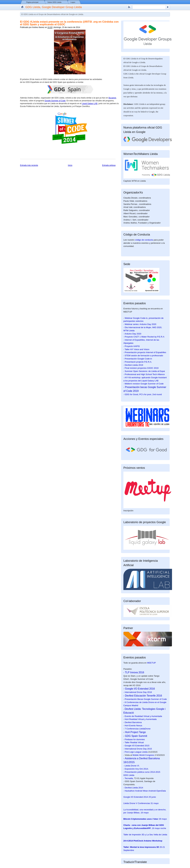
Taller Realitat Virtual (134, 742)
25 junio (140, 797)
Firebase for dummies (135, 739)
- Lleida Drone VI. (132, 766)
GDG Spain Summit (136, 736)
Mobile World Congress (143, 755)
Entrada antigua (109, 165)
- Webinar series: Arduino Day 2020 (140, 324)
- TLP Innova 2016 (134, 672)
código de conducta (144, 240)
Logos (73, 2)
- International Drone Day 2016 (138, 692)
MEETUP (151, 663)
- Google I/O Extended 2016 (139, 689)
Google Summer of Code (55, 101)
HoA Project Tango (135, 732)
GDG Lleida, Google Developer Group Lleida (54, 7)
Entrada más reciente (29, 165)
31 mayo (141, 803)
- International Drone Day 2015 (138, 749)
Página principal (32, 2)
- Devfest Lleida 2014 (133, 788)
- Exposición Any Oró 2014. (136, 769)
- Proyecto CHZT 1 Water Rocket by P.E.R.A (144, 337)
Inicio (70, 165)
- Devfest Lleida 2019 (133, 365)
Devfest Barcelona (133, 722)
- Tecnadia (128, 778)
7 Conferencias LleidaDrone (138, 729)
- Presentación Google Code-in (138, 359)
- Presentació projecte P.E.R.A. (138, 362)
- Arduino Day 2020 (132, 334)
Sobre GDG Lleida (54, 2)
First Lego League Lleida (136, 752)
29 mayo (145, 819)
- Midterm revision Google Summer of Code (143, 384)
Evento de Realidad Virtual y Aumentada (143, 716)
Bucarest (112, 98)
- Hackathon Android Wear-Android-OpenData (145, 791)
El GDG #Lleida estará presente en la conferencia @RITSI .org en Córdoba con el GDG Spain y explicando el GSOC (69, 23)
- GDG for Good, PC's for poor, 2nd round (143, 394)
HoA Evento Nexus (133, 726)
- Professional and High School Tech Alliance (144, 374)
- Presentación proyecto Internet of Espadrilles (145, 352)
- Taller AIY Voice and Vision (136, 349)
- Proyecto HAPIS (132, 346)
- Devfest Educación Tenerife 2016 (143, 696)
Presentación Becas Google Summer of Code (146, 699)
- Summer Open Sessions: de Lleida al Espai (144, 371)
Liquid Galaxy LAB (90, 104)
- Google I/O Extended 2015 (136, 746)
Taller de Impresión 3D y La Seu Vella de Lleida (145, 835)
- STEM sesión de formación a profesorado (143, 356)
